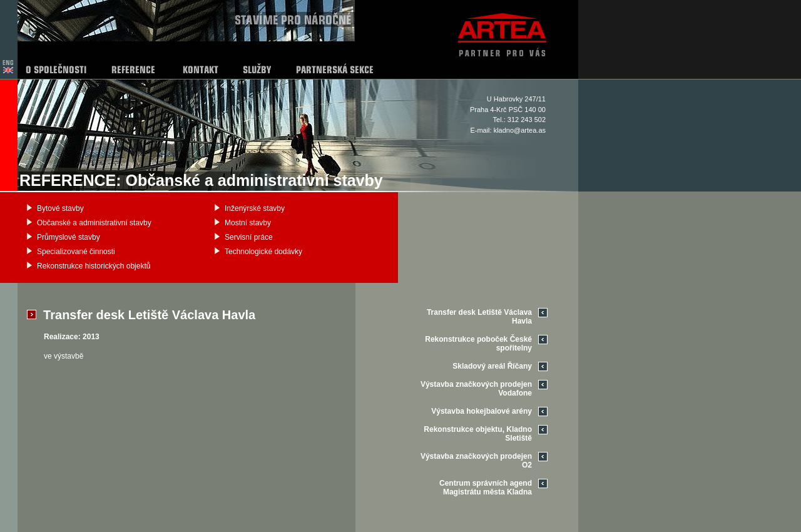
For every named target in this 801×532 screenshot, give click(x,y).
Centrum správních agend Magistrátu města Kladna (486, 488)
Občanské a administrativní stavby (94, 223)
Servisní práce (249, 237)
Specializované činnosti (76, 252)
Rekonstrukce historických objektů (94, 266)
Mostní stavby (248, 223)
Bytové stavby (60, 208)
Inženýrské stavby (255, 208)
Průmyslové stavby (69, 237)
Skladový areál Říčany (492, 366)
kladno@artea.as (520, 130)
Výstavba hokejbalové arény (482, 411)
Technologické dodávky (263, 252)
